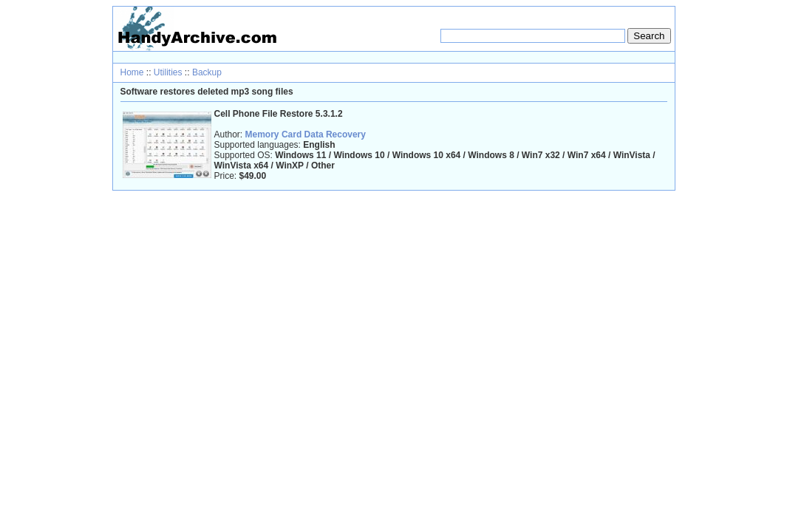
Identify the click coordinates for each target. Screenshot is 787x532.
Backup (207, 72)
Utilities (168, 72)
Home (132, 72)
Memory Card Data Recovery (306, 134)
